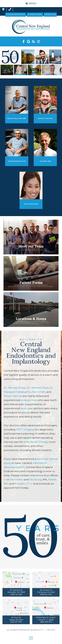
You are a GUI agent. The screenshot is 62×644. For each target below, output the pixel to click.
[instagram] (39, 41)
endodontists (29, 400)
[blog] (34, 41)
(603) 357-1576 (16, 622)
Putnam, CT (22, 484)
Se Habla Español (35, 15)
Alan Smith (38, 392)
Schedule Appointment (16, 15)
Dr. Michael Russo (15, 388)
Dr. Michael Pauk (38, 388)
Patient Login (50, 15)
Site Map (51, 630)
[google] (29, 41)
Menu (31, 3)
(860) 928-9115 (46, 622)
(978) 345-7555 (46, 595)
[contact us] (7, 9)
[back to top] (31, 638)
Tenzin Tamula (13, 396)
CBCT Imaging (25, 429)
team (24, 408)
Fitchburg (35, 479)
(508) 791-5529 (16, 595)
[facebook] (24, 41)
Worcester (16, 479)
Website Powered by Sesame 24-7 (25, 630)
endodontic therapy (36, 442)
